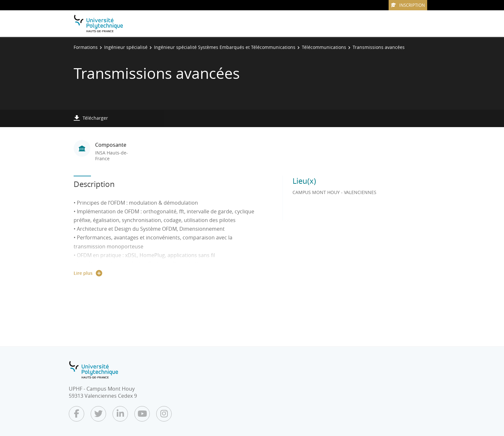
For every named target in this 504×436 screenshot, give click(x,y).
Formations (86, 47)
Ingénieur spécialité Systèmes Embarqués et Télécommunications (225, 47)
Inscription (408, 5)
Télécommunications (324, 47)
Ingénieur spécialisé (126, 47)
